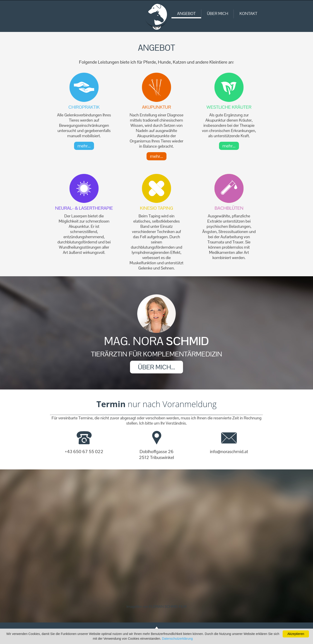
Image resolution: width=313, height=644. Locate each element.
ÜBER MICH (218, 13)
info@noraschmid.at (229, 452)
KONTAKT (248, 13)
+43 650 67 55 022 (84, 452)
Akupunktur (156, 107)
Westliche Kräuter (229, 107)
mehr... (84, 146)
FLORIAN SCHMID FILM (168, 607)
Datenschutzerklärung (177, 639)
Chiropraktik (84, 107)
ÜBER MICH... (156, 367)
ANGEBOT (186, 13)
